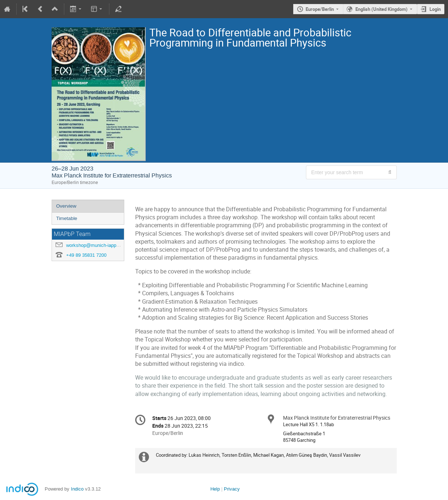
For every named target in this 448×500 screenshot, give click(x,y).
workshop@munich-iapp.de (94, 245)
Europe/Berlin (320, 9)
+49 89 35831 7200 (86, 255)
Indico (77, 489)
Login (435, 9)
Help (215, 489)
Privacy (232, 489)
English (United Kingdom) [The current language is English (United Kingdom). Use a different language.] (382, 9)
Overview (66, 206)
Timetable (67, 218)
